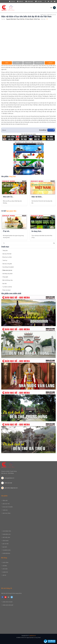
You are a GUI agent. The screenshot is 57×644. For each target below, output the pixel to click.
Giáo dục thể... (6, 504)
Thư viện (39, 1)
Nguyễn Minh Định (11, 19)
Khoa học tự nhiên (7, 257)
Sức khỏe (5, 569)
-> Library (50, 63)
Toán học (5, 260)
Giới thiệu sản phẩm (8, 274)
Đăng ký (20, 1)
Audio (18, 63)
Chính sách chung (7, 602)
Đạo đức (5, 284)
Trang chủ (43, 15)
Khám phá (5, 572)
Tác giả (12, 1)
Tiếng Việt (5, 251)
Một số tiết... (6, 544)
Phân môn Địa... (7, 553)
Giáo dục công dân (7, 264)
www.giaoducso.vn (8, 478)
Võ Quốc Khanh (29, 19)
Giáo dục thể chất (7, 254)
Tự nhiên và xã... (7, 550)
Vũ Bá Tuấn (37, 19)
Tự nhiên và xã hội (7, 287)
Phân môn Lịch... (7, 534)
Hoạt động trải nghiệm (8, 267)
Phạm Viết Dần (21, 19)
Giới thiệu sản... (7, 537)
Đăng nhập (29, 1)
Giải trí (4, 575)
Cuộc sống (5, 563)
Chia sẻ (4, 130)
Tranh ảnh (28, 63)
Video (7, 63)
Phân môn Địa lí (6, 290)
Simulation (39, 63)
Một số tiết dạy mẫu (8, 280)
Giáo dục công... (7, 513)
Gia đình (5, 566)
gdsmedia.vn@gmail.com (9, 488)
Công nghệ (5, 277)
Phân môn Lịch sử (51, 15)
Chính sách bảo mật (8, 605)
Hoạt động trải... (7, 531)
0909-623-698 (7, 483)
